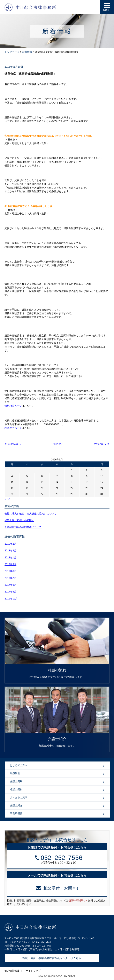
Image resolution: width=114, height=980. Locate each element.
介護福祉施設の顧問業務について (23, 527)
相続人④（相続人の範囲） (19, 520)
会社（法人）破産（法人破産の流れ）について (30, 514)
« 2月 (8, 499)
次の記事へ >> (101, 444)
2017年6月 (10, 585)
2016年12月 (11, 599)
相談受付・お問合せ (58, 888)
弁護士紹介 (57, 806)
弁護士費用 (57, 782)
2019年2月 (10, 544)
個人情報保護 (12, 971)
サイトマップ (33, 971)
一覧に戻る (57, 444)
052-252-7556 (19, 942)
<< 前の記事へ (12, 444)
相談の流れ (57, 790)
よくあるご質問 (57, 798)
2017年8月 (10, 571)
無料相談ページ (13, 406)
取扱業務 (57, 774)
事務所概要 (57, 814)
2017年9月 (10, 564)
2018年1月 (10, 558)
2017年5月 (10, 592)
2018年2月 (10, 551)
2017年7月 (10, 578)
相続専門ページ (13, 428)
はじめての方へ (57, 766)
